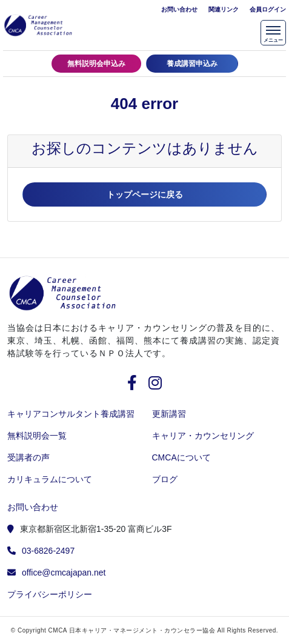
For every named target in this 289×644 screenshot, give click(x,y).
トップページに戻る (145, 194)
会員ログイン (268, 9)
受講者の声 (28, 457)
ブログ (165, 479)
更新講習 (169, 414)
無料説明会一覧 (37, 436)
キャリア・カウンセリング (203, 436)
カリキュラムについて (50, 479)
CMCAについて (181, 457)
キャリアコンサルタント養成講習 (71, 414)
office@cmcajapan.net (64, 573)
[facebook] (137, 385)
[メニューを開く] (273, 33)
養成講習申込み (192, 64)
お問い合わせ (179, 9)
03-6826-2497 (48, 551)
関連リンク (224, 9)
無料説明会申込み (96, 64)
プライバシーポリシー (50, 594)
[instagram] (155, 385)
